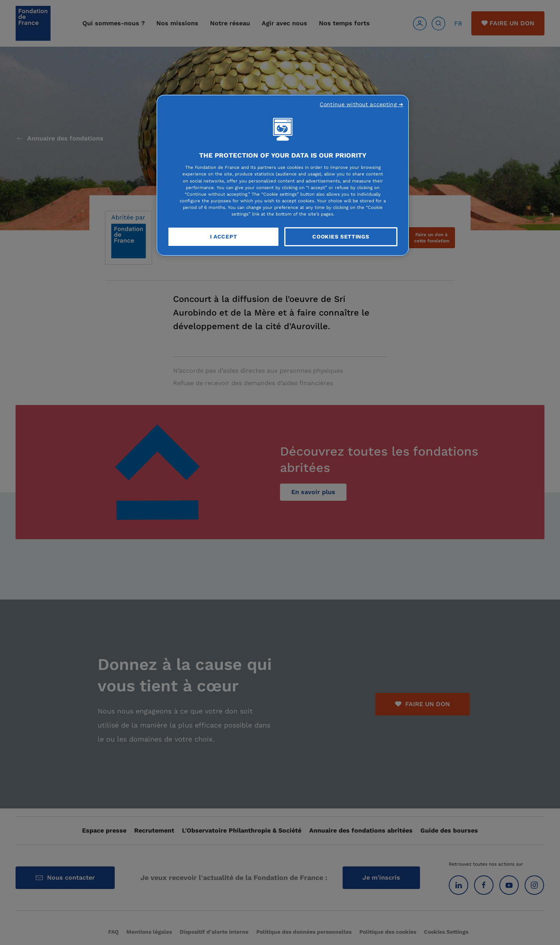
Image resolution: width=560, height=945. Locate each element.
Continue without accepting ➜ (361, 104)
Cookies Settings (341, 237)
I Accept (224, 237)
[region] (283, 175)
